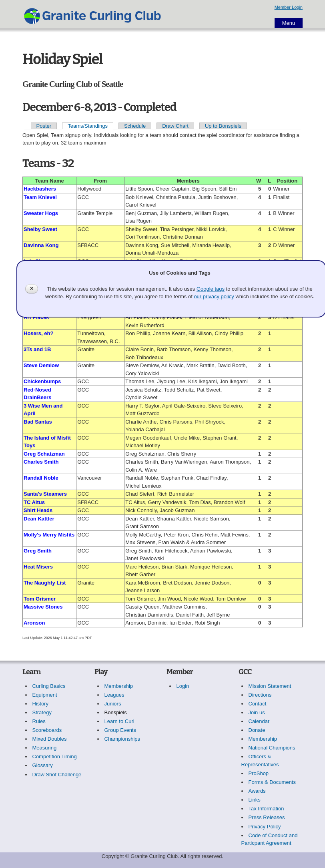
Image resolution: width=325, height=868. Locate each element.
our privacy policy (214, 296)
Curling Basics (49, 686)
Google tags (211, 289)
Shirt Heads (38, 510)
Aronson (34, 623)
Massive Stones (43, 607)
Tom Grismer (40, 599)
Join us (257, 712)
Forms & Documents (272, 782)
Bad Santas (38, 422)
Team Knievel (40, 197)
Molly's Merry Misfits (49, 535)
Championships (122, 739)
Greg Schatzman (44, 454)
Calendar (259, 721)
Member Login (289, 7)
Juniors (113, 704)
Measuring (45, 748)
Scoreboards (47, 730)
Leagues (114, 695)
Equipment (45, 695)
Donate (257, 730)
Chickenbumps (42, 381)
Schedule (135, 126)
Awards (257, 791)
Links (255, 800)
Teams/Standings (88, 126)
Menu (289, 23)
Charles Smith (41, 462)
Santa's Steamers (45, 494)
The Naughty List (45, 583)
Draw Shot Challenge (57, 775)
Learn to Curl (119, 721)
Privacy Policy (265, 827)
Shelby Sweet (40, 229)
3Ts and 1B (37, 349)
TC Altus (34, 502)
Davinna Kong (41, 245)
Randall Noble (41, 478)
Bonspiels (116, 712)
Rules (39, 721)
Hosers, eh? (38, 333)
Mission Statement (270, 686)
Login (183, 686)
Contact (258, 704)
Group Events (120, 730)
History (40, 704)
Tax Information (266, 809)
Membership (119, 686)
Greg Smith (38, 551)
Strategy (42, 712)
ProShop (259, 773)
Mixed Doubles (50, 739)
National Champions (272, 748)
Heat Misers (38, 567)
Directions (260, 695)
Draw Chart (175, 126)
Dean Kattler (39, 519)
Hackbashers (40, 189)
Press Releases (267, 817)
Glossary (43, 765)
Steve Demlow (41, 365)
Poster (44, 126)
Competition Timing (55, 756)
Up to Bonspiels (223, 126)
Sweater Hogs (41, 213)
